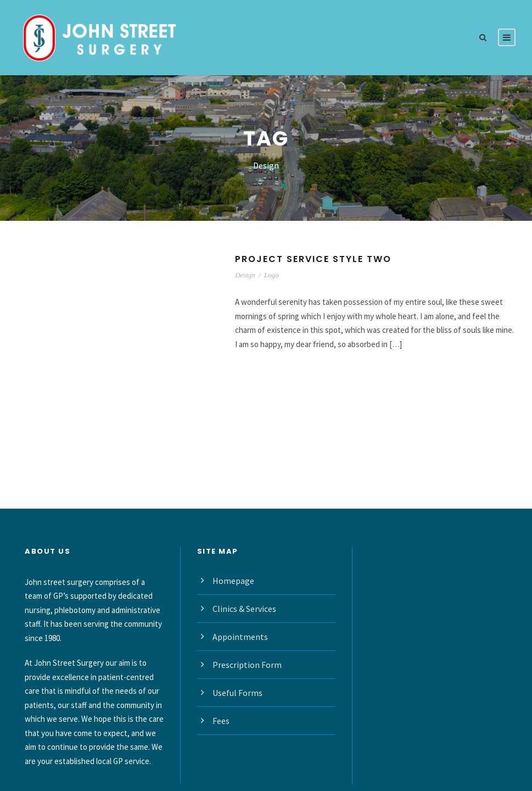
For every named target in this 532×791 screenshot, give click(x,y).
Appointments (240, 637)
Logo (271, 275)
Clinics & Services (244, 609)
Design (245, 275)
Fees (221, 721)
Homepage (233, 581)
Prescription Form (247, 665)
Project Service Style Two (313, 259)
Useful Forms (237, 693)
